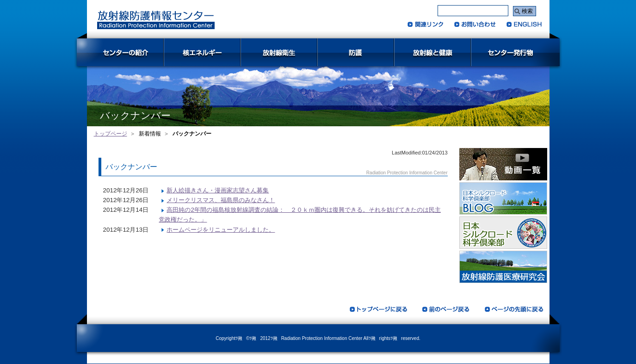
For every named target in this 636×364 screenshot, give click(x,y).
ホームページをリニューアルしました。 (221, 230)
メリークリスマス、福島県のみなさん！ (221, 200)
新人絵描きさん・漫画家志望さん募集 (218, 190)
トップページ (111, 134)
